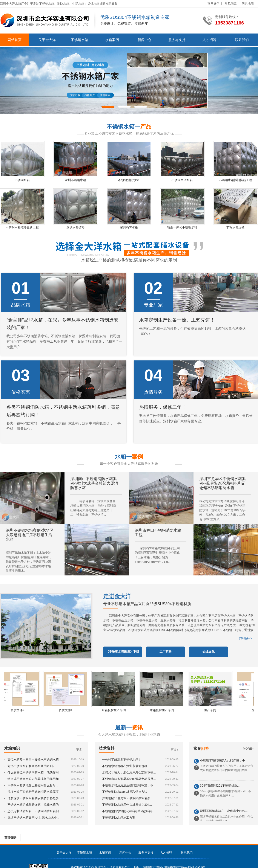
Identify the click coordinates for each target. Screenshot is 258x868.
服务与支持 (177, 40)
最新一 (129, 728)
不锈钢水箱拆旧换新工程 (235, 180)
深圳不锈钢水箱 (75, 180)
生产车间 (212, 710)
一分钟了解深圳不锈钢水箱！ (122, 760)
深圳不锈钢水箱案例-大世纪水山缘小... (33, 818)
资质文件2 (20, 710)
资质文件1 (68, 710)
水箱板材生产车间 (116, 710)
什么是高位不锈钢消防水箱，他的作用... (34, 772)
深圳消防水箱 (129, 227)
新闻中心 (144, 40)
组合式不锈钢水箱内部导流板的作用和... (34, 779)
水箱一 (129, 457)
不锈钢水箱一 (129, 127)
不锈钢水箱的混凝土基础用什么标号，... (34, 785)
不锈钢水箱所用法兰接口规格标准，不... (129, 785)
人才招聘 (209, 40)
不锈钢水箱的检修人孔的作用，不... (224, 761)
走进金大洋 (117, 596)
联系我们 (242, 40)
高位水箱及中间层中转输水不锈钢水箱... (34, 760)
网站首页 (15, 40)
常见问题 (231, 4)
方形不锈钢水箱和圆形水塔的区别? (31, 766)
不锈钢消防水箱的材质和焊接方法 (125, 792)
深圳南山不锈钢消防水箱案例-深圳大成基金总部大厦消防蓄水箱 (94, 483)
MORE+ (248, 749)
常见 (201, 749)
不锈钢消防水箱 (129, 180)
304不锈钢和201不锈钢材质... (220, 786)
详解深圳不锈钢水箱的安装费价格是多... (34, 798)
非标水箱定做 (235, 227)
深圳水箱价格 (75, 227)
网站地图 (248, 4)
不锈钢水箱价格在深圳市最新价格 (125, 766)
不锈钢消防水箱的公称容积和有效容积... (129, 811)
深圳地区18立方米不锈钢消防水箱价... (128, 798)
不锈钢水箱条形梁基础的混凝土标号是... (129, 779)
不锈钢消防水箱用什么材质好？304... (127, 805)
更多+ (80, 750)
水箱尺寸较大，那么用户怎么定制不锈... (129, 772)
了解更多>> (245, 638)
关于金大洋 (47, 40)
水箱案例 (112, 40)
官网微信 (213, 4)
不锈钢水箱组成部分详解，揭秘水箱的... (34, 805)
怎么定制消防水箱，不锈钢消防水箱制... (34, 811)
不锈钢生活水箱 (182, 180)
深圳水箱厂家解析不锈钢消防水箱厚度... (34, 792)
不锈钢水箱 (80, 40)
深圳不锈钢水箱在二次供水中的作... (224, 812)
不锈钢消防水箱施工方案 (119, 818)
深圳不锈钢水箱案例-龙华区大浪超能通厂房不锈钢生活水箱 (30, 535)
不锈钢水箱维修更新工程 (22, 227)
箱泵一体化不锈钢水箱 (182, 227)
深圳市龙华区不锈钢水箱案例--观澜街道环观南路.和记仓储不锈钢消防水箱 (223, 483)
